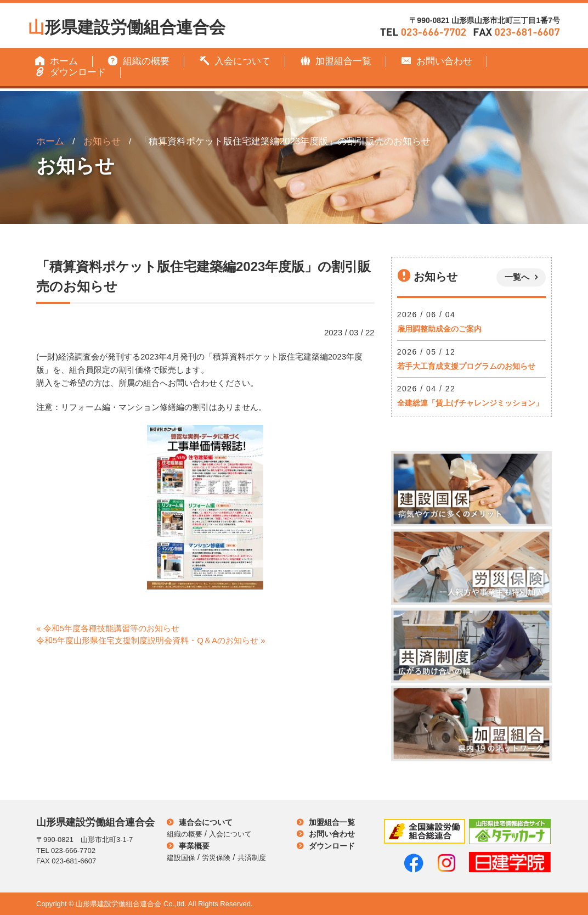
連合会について (206, 822)
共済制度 (252, 858)
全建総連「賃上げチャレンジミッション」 (470, 403)
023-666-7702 (73, 851)
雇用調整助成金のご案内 (439, 329)
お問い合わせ (437, 61)
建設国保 (181, 858)
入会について (235, 61)
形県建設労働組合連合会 (127, 26)
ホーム (56, 61)
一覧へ (517, 277)
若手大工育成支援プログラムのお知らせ (466, 366)
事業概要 (194, 846)
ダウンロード (70, 72)
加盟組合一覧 (336, 61)
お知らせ (102, 141)
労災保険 (216, 858)
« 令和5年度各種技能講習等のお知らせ (108, 628)
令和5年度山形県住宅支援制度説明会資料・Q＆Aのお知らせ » (151, 640)
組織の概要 (138, 61)
